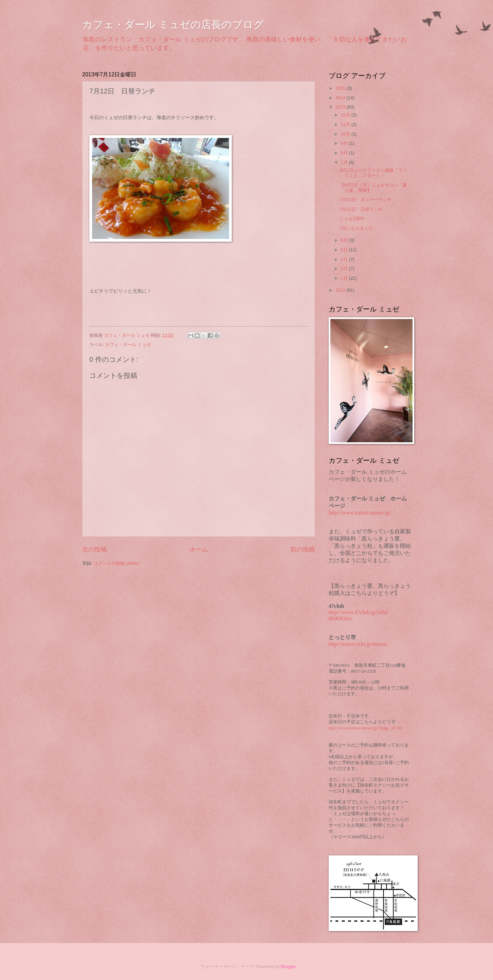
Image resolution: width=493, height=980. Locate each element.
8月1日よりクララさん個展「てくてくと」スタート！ (373, 173)
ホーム (199, 549)
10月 (346, 134)
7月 (345, 162)
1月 (345, 278)
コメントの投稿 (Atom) (116, 563)
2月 (345, 269)
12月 (346, 115)
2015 (341, 88)
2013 (341, 107)
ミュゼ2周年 (352, 219)
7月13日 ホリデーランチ (365, 200)
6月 (345, 240)
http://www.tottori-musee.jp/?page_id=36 (365, 728)
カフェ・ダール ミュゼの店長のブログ (173, 24)
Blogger (288, 966)
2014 (341, 98)
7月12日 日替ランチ (361, 209)
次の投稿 (94, 549)
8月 (345, 153)
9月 (345, 143)
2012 (341, 290)
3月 (345, 259)
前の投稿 (303, 549)
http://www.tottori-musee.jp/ (360, 513)
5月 (345, 250)
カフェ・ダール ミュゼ (128, 345)
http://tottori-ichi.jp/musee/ (358, 644)
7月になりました (356, 228)
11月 (346, 124)
